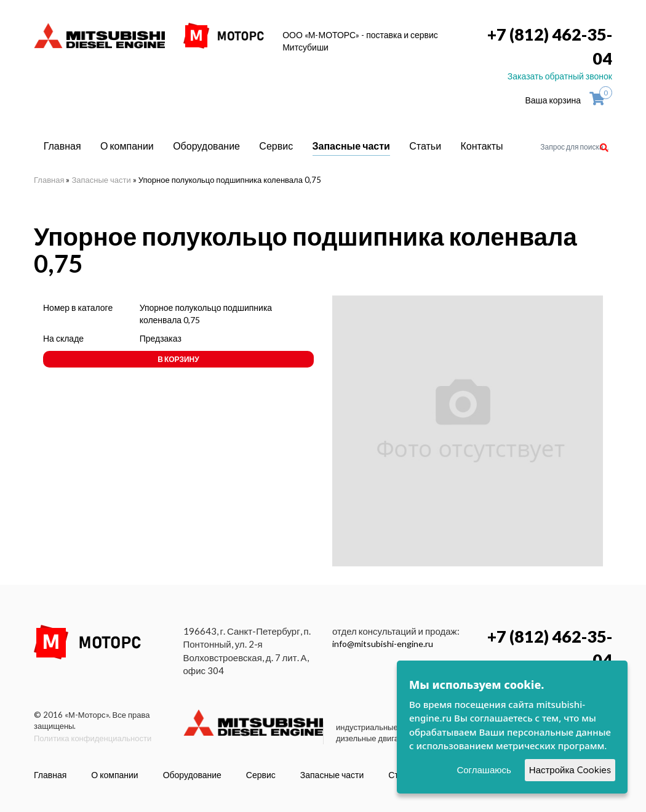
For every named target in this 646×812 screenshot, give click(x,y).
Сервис (276, 146)
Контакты (482, 146)
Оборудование (206, 146)
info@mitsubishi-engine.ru (383, 644)
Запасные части (351, 146)
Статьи (425, 146)
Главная (62, 146)
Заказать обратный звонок (560, 76)
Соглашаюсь (484, 770)
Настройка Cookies (570, 770)
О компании (127, 146)
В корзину (178, 359)
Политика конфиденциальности (93, 738)
